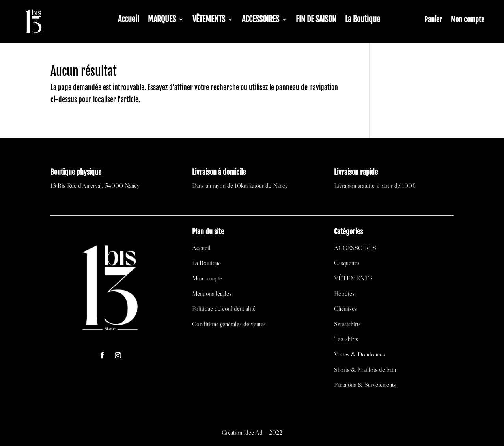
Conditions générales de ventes (229, 324)
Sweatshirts (347, 324)
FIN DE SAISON (316, 20)
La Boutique (363, 20)
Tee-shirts (346, 339)
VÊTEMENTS (209, 20)
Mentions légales (212, 293)
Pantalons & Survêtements (365, 384)
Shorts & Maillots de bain (365, 369)
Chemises (345, 308)
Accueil (129, 20)
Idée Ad (253, 432)
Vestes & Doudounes (359, 354)
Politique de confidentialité (224, 308)
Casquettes (347, 263)
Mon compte (468, 20)
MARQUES (162, 20)
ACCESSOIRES (260, 20)
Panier (433, 20)
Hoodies (344, 293)
